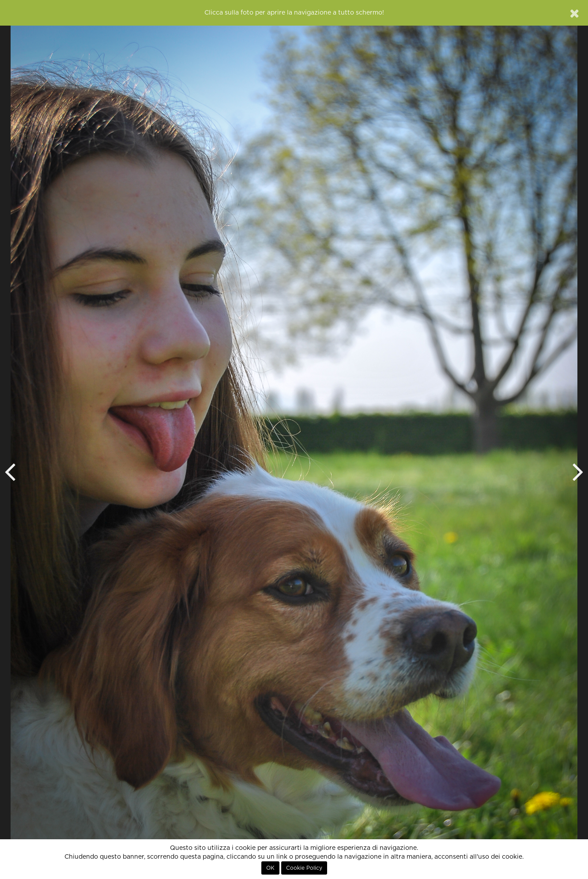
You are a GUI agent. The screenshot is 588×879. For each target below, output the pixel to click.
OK (270, 868)
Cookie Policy (304, 868)
